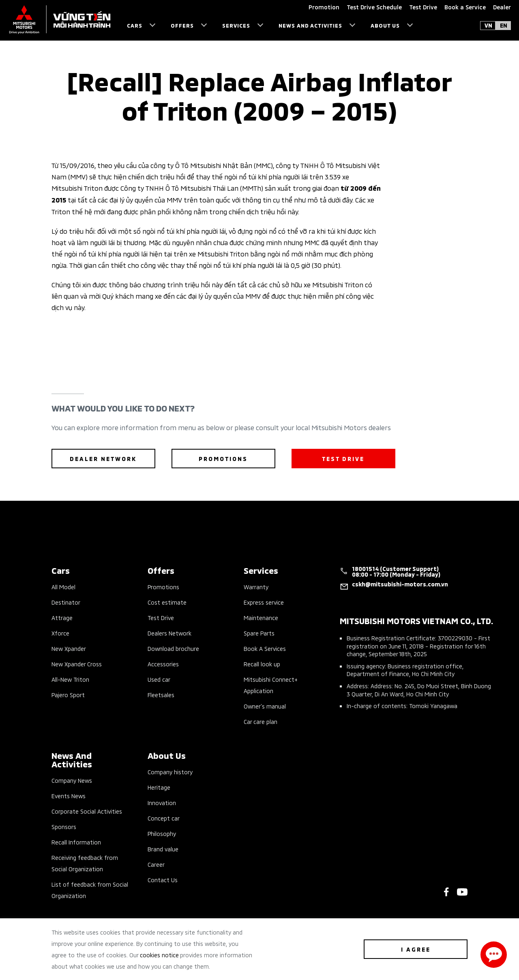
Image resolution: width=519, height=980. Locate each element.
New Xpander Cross (77, 664)
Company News (72, 780)
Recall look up (262, 664)
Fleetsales (161, 695)
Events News (69, 796)
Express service (264, 602)
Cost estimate (167, 602)
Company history (170, 772)
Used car (159, 679)
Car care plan (261, 721)
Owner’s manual (265, 706)
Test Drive (161, 617)
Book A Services (265, 648)
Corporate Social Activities (87, 811)
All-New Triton (70, 679)
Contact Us (163, 880)
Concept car (164, 818)
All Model (63, 587)
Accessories (163, 664)
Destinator (66, 602)
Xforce (60, 633)
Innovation (162, 802)
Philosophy (162, 833)
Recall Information (76, 842)
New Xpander (69, 648)
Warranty (256, 587)
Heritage (159, 787)
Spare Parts (259, 633)
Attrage (62, 617)
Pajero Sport (68, 695)
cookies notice (159, 955)
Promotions (163, 587)
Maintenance (261, 617)
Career (156, 864)
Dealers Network (169, 633)
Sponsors (64, 826)
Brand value (163, 849)
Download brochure (173, 648)
